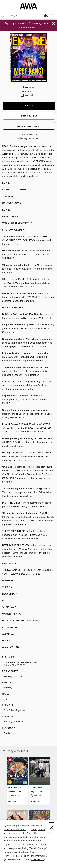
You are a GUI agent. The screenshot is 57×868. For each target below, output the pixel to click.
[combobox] (23, 16)
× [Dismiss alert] (53, 24)
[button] (29, 106)
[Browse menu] (52, 16)
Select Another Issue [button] (29, 126)
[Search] (4, 16)
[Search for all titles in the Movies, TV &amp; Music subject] (28, 722)
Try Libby (10, 23)
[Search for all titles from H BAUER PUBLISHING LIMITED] (28, 664)
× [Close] (52, 828)
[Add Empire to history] (29, 134)
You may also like (16, 751)
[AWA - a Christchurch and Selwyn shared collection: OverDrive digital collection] (28, 6)
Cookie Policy (38, 859)
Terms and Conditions (15, 830)
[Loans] (46, 16)
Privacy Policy (38, 830)
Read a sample (29, 116)
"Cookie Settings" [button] (38, 848)
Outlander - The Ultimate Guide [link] (16, 788)
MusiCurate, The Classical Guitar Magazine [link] (38, 788)
